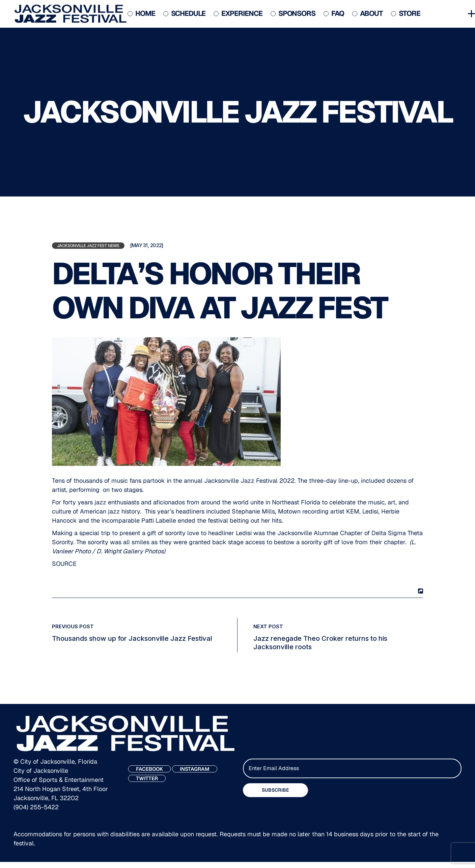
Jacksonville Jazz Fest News (88, 246)
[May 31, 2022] (147, 245)
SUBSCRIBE (275, 790)
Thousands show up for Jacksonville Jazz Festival (132, 638)
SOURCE (64, 564)
